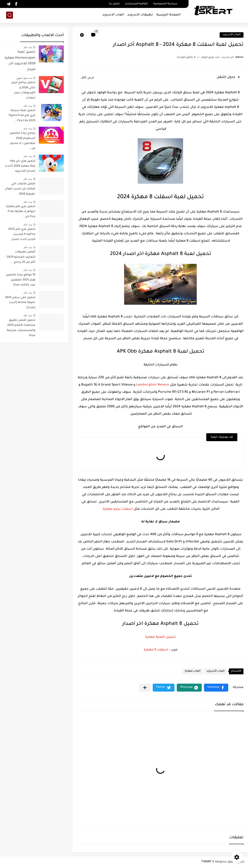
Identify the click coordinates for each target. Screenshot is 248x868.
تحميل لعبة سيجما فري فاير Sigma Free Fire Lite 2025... (22, 116)
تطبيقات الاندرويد (140, 15)
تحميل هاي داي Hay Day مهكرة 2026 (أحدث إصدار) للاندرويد (20, 166)
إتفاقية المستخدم (136, 4)
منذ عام (28, 47)
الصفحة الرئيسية (168, 15)
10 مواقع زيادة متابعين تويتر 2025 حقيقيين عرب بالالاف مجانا (21, 280)
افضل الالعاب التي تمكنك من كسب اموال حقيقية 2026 (20, 189)
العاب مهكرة (193, 671)
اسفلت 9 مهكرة (156, 650)
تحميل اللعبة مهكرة (161, 637)
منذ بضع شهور (24, 78)
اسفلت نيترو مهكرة (118, 509)
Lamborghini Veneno (153, 385)
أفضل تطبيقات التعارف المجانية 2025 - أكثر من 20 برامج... (20, 257)
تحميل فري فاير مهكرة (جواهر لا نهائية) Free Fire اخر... (21, 212)
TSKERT (206, 862)
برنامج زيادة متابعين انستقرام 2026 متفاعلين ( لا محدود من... (22, 141)
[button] (216, 688)
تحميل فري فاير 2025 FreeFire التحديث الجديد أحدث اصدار (22, 234)
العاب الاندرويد (113, 15)
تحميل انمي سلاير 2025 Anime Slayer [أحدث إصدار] (20, 303)
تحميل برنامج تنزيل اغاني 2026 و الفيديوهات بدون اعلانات (23, 90)
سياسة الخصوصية (165, 4)
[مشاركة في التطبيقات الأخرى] (145, 688)
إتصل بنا (114, 4)
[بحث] (10, 15)
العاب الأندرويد (232, 35)
